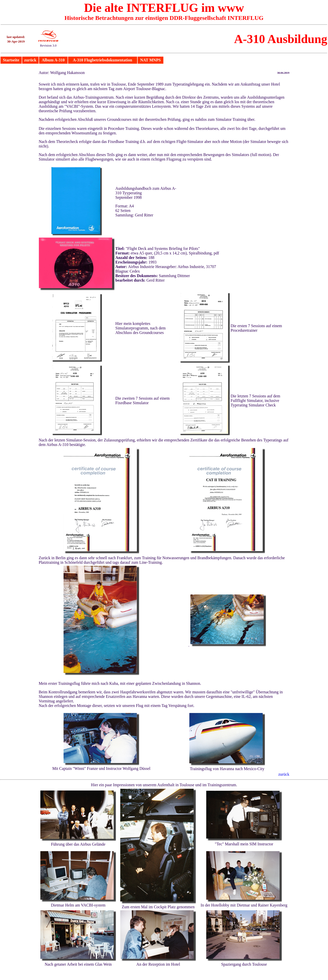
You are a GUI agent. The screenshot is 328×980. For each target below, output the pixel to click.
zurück (30, 60)
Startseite (11, 60)
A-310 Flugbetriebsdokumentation (102, 60)
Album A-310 (53, 60)
